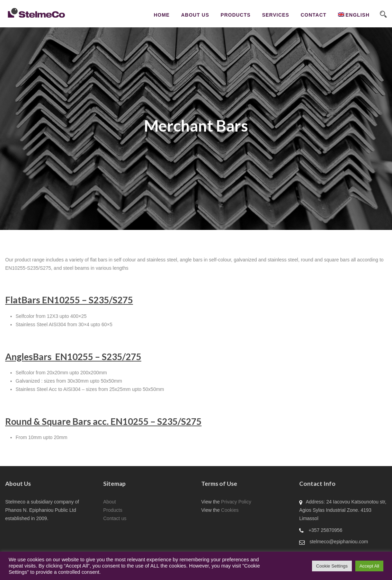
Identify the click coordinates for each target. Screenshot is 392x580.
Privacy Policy (236, 502)
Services (276, 15)
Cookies (230, 510)
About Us (195, 15)
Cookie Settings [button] (332, 566)
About (110, 502)
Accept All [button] (369, 566)
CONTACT (313, 15)
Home (162, 15)
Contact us (115, 518)
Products (236, 15)
